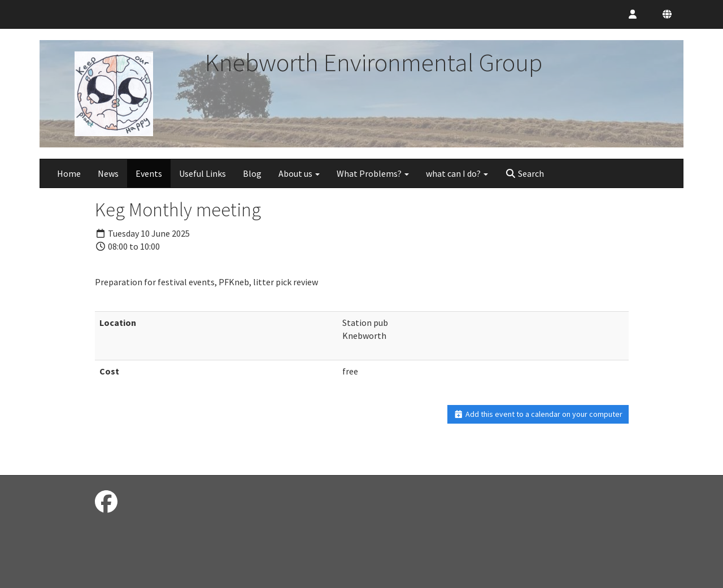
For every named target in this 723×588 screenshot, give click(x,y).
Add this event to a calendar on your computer (538, 414)
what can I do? (457, 173)
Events (149, 173)
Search (524, 173)
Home (69, 173)
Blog (252, 173)
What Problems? (373, 173)
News (108, 173)
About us (299, 173)
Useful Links (202, 173)
